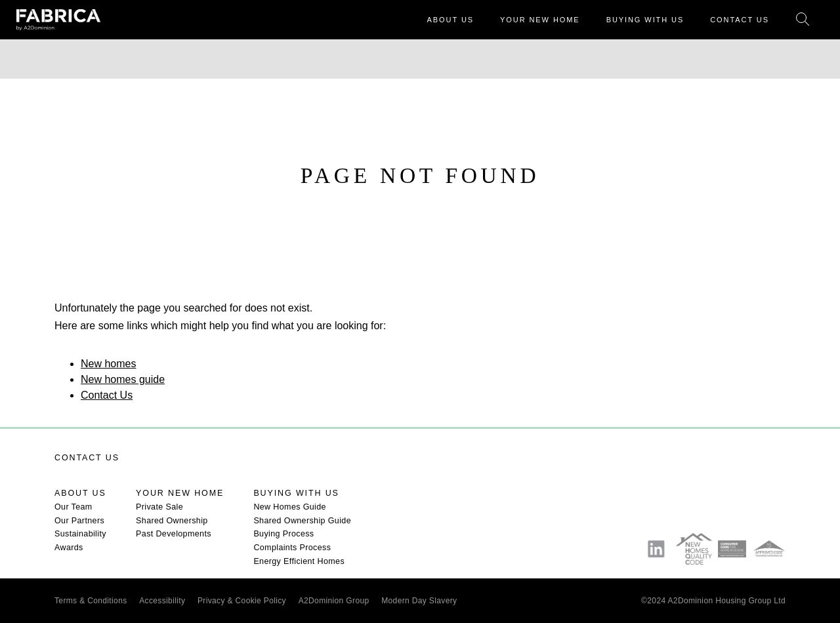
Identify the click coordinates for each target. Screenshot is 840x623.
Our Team (73, 507)
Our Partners (79, 521)
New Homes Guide (290, 507)
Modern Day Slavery (419, 601)
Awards (69, 548)
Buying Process (283, 534)
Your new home (180, 493)
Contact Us (107, 395)
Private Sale (159, 507)
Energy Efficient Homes (299, 561)
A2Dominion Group (334, 601)
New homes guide (123, 379)
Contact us (87, 458)
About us (80, 493)
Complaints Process (292, 548)
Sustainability (80, 534)
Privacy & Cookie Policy (242, 601)
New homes (108, 364)
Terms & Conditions (91, 601)
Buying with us (296, 493)
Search (803, 20)
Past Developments (174, 534)
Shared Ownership (172, 521)
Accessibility (162, 601)
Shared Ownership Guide (302, 521)
